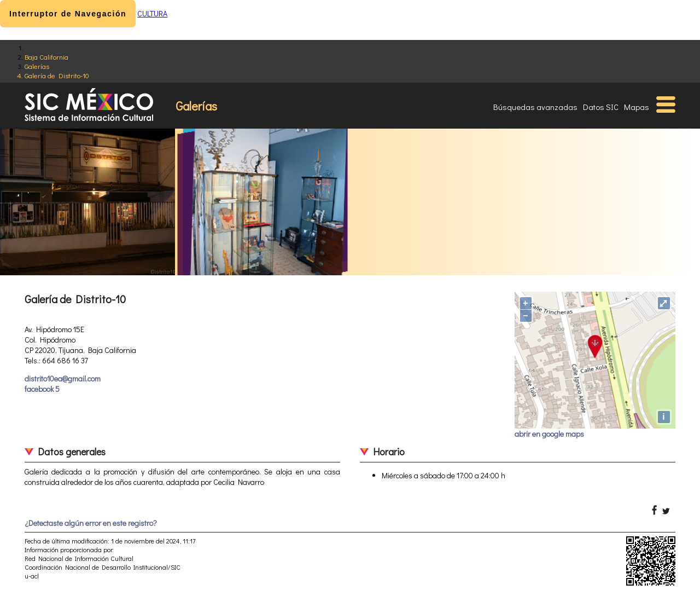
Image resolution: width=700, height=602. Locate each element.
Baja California (46, 57)
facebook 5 (42, 389)
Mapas (637, 107)
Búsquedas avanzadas (535, 107)
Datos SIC (601, 107)
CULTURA (152, 13)
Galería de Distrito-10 (57, 75)
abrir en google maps (549, 434)
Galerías (37, 66)
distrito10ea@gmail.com (63, 378)
